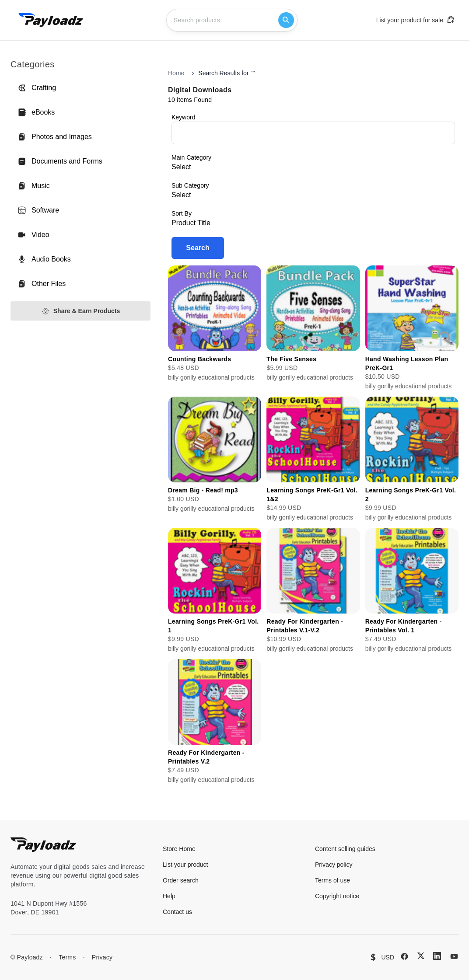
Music (34, 186)
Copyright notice (337, 896)
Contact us (177, 912)
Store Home (179, 849)
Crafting (37, 88)
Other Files (42, 284)
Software (38, 210)
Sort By (182, 213)
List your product (185, 865)
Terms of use (332, 880)
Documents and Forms (60, 161)
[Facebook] (404, 956)
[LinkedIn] (437, 956)
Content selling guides (345, 849)
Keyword (183, 117)
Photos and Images (55, 137)
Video (33, 235)
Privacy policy (334, 865)
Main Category (191, 157)
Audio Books (44, 259)
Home (176, 73)
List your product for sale (416, 20)
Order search (181, 880)
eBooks (36, 112)
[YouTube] (454, 956)
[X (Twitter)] (421, 956)
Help (169, 896)
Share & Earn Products (81, 311)
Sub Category (190, 185)
